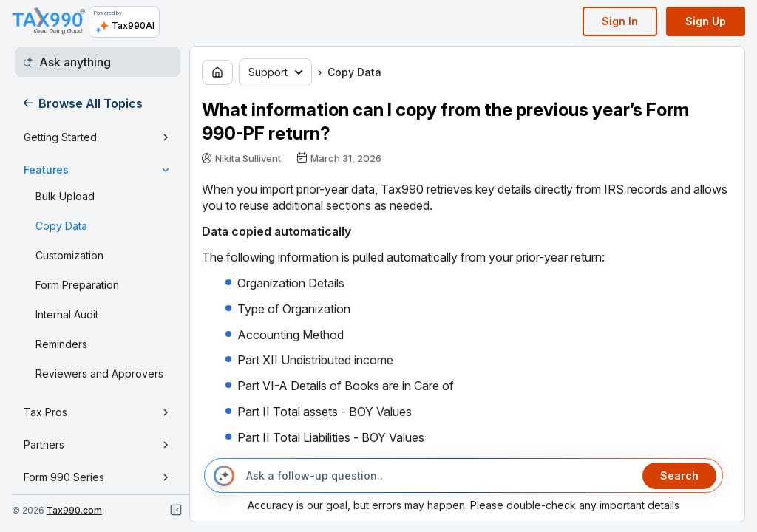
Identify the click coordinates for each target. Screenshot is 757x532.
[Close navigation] (176, 510)
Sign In (620, 21)
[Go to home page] (217, 72)
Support (275, 72)
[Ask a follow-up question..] (438, 476)
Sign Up (706, 21)
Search (679, 475)
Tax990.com (74, 510)
